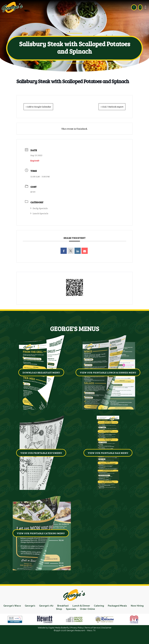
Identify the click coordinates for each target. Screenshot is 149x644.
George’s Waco (19, 606)
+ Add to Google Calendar (42, 107)
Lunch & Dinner (90, 606)
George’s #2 (53, 606)
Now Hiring (54, 609)
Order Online (96, 609)
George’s (37, 606)
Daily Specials (39, 208)
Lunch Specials (39, 213)
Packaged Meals (128, 606)
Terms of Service (92, 628)
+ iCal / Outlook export (109, 107)
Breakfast (71, 606)
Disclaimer (106, 628)
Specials (79, 609)
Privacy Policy (77, 628)
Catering (108, 606)
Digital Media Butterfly (59, 628)
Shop (67, 609)
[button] (146, 7)
